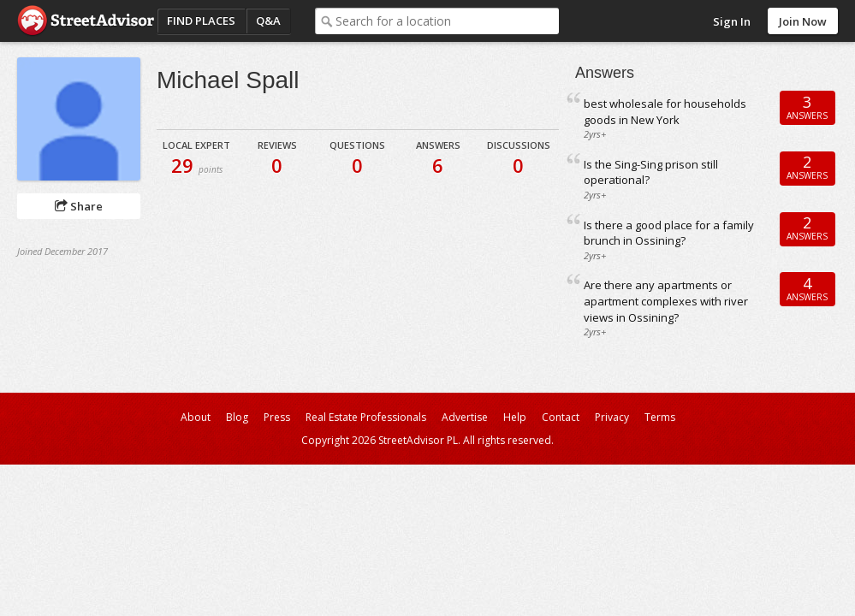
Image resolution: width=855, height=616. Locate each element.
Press (277, 417)
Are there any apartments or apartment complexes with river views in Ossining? (666, 301)
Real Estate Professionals (366, 417)
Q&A (268, 21)
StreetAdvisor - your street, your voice (86, 21)
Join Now (803, 21)
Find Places (201, 21)
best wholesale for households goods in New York (665, 112)
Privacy (612, 417)
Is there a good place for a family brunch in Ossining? (669, 233)
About (196, 417)
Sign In (732, 21)
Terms (660, 417)
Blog (237, 417)
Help (515, 417)
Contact (561, 417)
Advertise (465, 417)
